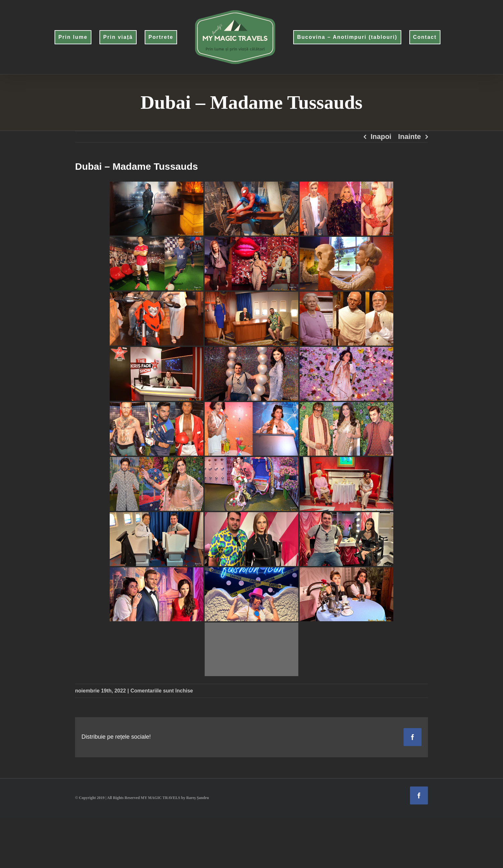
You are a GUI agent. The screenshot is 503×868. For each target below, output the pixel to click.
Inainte (409, 137)
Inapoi (381, 137)
